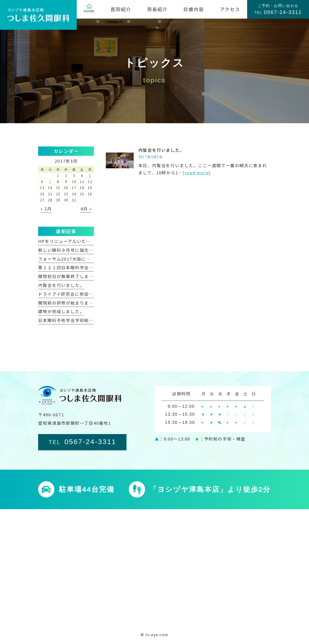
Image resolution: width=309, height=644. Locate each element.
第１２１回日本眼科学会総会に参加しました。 (86, 267)
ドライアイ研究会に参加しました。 (75, 294)
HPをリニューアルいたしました (71, 241)
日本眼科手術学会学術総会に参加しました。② (86, 320)
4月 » (86, 209)
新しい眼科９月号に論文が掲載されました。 (84, 250)
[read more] (197, 173)
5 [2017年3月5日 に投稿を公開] (90, 176)
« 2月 (46, 209)
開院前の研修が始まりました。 (70, 303)
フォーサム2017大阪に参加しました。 (78, 259)
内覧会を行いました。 (161, 150)
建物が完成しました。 (61, 311)
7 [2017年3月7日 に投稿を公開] (50, 182)
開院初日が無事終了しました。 (70, 276)
